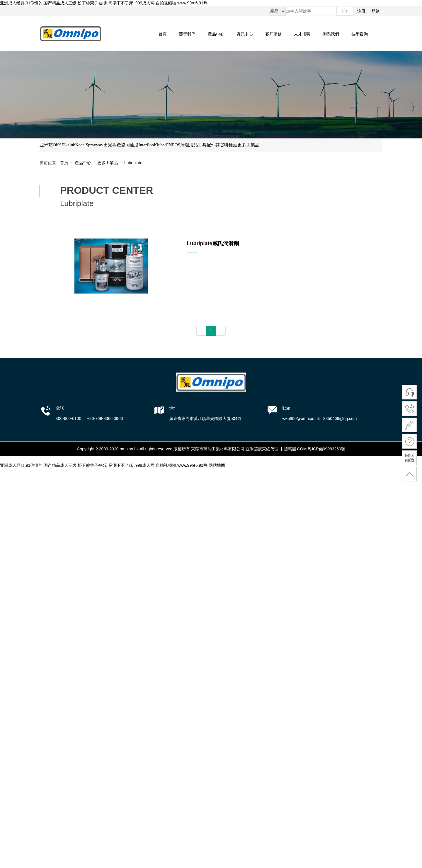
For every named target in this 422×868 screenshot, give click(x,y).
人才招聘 (302, 34)
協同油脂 (130, 145)
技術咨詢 (360, 34)
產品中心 (216, 34)
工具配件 (207, 145)
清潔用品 (189, 145)
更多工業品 (248, 145)
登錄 (375, 11)
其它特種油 (226, 145)
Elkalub (68, 145)
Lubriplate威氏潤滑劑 (213, 243)
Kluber (160, 145)
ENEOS (173, 145)
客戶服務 (273, 34)
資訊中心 (245, 34)
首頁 (163, 34)
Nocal (81, 145)
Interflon (146, 145)
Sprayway (95, 145)
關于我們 (187, 34)
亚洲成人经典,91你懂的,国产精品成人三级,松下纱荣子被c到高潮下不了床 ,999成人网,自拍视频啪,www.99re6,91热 (104, 3)
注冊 (361, 11)
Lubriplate (133, 163)
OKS (57, 145)
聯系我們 (331, 34)
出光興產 (112, 145)
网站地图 (217, 465)
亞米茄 (46, 145)
